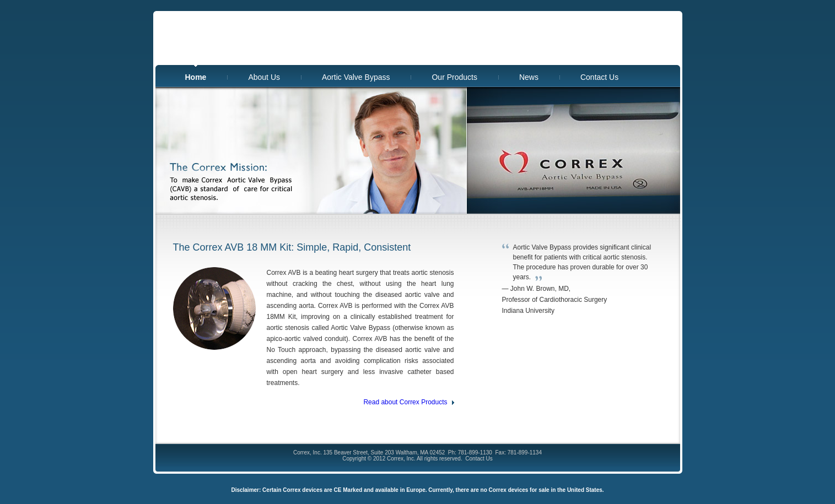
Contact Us (599, 77)
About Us (264, 77)
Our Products (454, 77)
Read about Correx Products (405, 402)
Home (196, 77)
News (529, 77)
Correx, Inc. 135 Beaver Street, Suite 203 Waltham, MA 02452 (369, 452)
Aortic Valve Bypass (356, 77)
